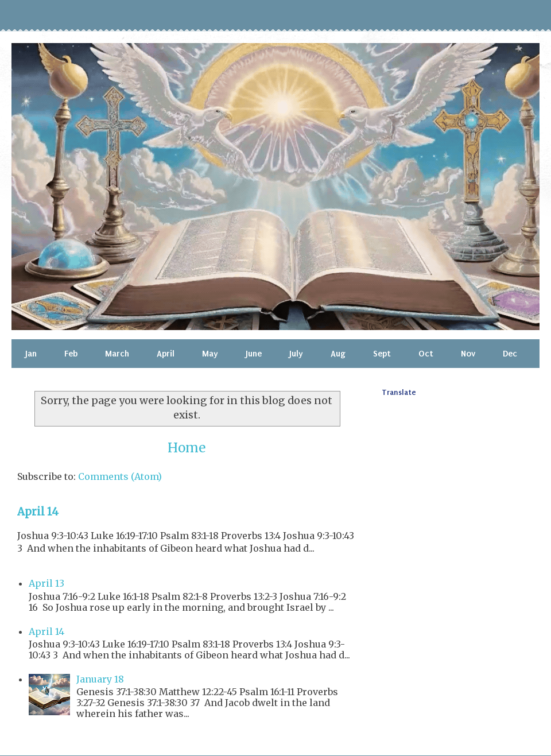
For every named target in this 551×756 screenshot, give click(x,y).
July (296, 354)
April (166, 354)
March (117, 354)
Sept (382, 354)
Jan (31, 354)
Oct (426, 354)
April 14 (38, 512)
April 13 (46, 583)
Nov (468, 354)
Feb (71, 354)
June (254, 354)
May (210, 354)
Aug (338, 354)
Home (187, 448)
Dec (510, 354)
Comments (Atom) (120, 476)
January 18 (100, 679)
